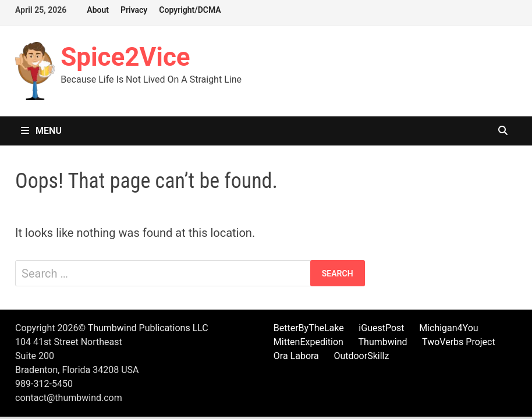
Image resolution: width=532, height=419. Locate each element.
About (98, 10)
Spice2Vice (125, 57)
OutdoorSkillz (361, 356)
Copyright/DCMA (190, 10)
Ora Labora (296, 356)
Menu (41, 131)
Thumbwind (383, 342)
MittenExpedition (308, 342)
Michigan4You (449, 328)
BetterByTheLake (309, 328)
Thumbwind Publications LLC (148, 328)
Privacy (134, 10)
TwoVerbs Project (459, 342)
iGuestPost (381, 328)
